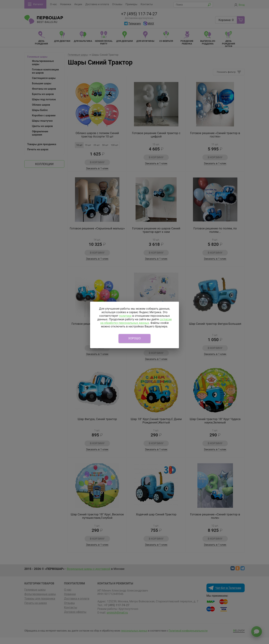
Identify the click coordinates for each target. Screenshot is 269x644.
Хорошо (134, 338)
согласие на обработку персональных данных (136, 321)
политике (125, 316)
